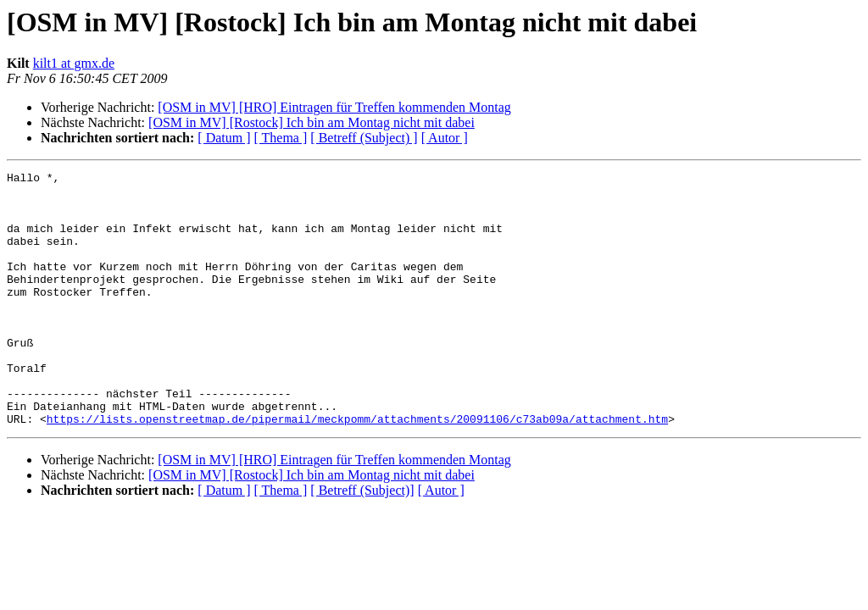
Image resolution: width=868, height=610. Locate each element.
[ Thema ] (281, 138)
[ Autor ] (445, 138)
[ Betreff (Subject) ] (364, 138)
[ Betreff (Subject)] (362, 541)
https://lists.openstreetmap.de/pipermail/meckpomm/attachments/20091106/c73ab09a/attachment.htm (357, 469)
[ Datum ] (224, 138)
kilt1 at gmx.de (74, 63)
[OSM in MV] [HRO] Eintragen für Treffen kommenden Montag (334, 107)
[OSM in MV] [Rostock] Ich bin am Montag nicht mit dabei (312, 122)
